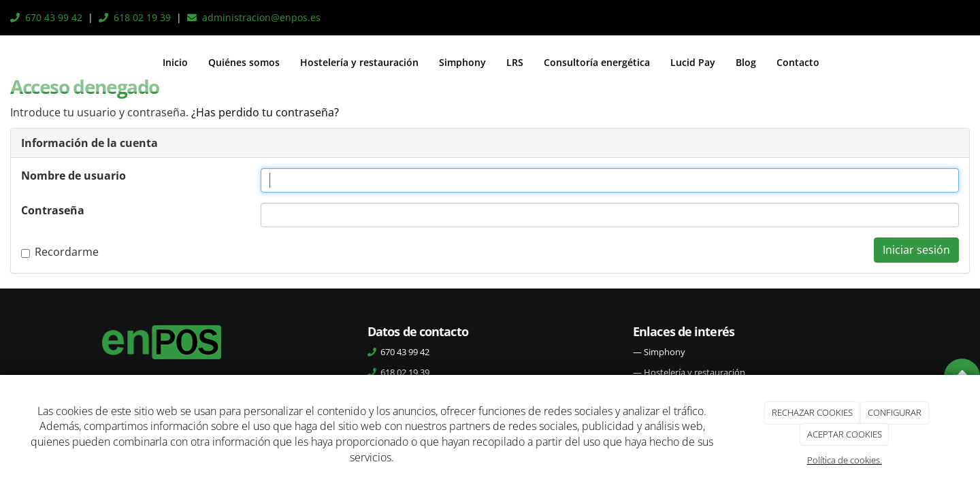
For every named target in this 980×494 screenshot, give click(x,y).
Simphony (462, 62)
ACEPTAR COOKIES (845, 434)
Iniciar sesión (916, 250)
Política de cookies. (845, 460)
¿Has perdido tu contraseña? (265, 112)
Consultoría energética (597, 62)
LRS (515, 62)
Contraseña (53, 210)
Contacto (798, 62)
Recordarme (60, 252)
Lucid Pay (693, 62)
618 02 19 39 (142, 17)
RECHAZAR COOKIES (812, 412)
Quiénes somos (244, 62)
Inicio (175, 62)
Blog (746, 62)
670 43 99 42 (54, 17)
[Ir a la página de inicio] (11, 63)
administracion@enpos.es (261, 17)
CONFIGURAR (895, 412)
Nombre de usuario (73, 176)
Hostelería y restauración (359, 62)
